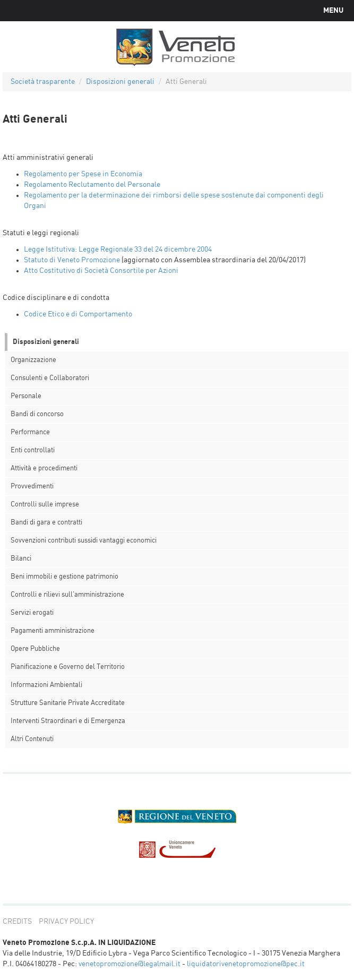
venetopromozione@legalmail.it (129, 964)
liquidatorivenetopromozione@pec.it (246, 964)
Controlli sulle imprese (45, 505)
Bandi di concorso (37, 414)
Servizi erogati (32, 613)
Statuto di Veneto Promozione (72, 260)
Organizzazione (33, 360)
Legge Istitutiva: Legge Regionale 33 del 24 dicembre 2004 (118, 250)
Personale (26, 396)
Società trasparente (43, 82)
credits (17, 922)
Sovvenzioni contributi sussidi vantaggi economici (84, 541)
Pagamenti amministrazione (53, 631)
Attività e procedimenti (44, 468)
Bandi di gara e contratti (46, 523)
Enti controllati (33, 450)
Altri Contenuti (32, 739)
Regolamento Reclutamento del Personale (92, 185)
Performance (30, 432)
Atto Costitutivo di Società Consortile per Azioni (101, 271)
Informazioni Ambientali (46, 685)
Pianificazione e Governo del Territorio (68, 667)
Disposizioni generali (120, 82)
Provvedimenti (32, 487)
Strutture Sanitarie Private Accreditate (68, 703)
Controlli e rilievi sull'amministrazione (67, 595)
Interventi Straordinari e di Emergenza (68, 721)
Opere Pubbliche (35, 649)
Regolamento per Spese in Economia (83, 174)
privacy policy (66, 922)
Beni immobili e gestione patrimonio (64, 577)
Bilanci (21, 559)
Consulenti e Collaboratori (50, 378)
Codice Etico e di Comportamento (78, 314)
